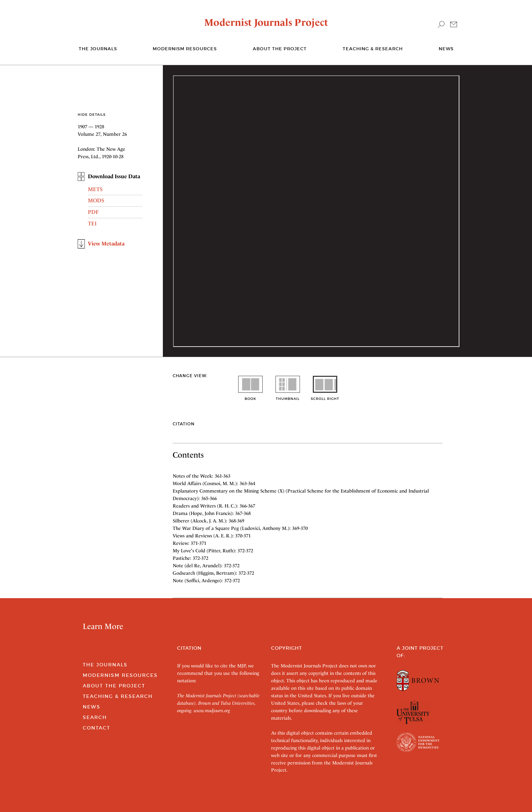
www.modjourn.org (212, 710)
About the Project (280, 49)
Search (95, 717)
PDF (93, 212)
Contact (97, 728)
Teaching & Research (373, 49)
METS (95, 189)
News (446, 49)
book (250, 396)
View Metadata (106, 244)
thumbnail (288, 396)
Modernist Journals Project (266, 22)
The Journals (105, 665)
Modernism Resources (185, 49)
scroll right (325, 396)
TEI (92, 224)
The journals (98, 49)
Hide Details (92, 115)
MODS (96, 200)
